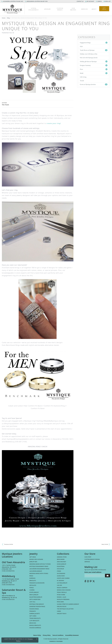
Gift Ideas (104, 9)
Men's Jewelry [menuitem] (34, 595)
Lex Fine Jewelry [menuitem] (62, 583)
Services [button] (84, 9)
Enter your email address (93, 572)
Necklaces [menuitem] (33, 585)
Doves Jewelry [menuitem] (62, 564)
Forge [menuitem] (59, 571)
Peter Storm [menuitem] (61, 595)
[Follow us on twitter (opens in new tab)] (94, 581)
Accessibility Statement (72, 635)
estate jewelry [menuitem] (34, 592)
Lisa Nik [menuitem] (59, 585)
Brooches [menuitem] (33, 623)
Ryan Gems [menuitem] (60, 602)
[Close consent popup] (37, 639)
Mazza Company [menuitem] (62, 588)
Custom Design (60, 9)
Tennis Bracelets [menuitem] (35, 618)
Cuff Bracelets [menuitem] (34, 621)
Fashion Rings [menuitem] (34, 609)
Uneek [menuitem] (59, 611)
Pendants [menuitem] (33, 611)
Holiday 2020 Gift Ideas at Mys (89, 54)
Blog (8, 18)
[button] (80, 1)
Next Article (105, 544)
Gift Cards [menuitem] (33, 616)
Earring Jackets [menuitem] (35, 614)
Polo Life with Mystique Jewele (89, 58)
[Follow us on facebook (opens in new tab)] (85, 581)
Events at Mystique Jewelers (94, 84)
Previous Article (9, 544)
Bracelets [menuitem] (33, 581)
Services (87, 562)
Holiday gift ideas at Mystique (94, 61)
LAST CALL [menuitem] (32, 602)
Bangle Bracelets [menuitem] (35, 625)
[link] (12, 1)
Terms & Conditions (58, 635)
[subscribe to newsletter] (108, 576)
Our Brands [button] (73, 9)
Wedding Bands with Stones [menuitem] (39, 573)
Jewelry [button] (48, 9)
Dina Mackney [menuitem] (61, 562)
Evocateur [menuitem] (60, 569)
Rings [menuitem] (31, 576)
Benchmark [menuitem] (61, 559)
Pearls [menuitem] (32, 588)
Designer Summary (94, 65)
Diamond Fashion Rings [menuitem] (37, 606)
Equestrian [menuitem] (61, 566)
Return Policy (37, 635)
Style (81, 46)
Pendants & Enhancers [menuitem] (37, 583)
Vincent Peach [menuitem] (62, 614)
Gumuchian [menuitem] (61, 576)
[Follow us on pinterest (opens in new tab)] (91, 581)
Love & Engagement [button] (34, 9)
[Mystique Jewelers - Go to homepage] (13, 9)
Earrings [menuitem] (32, 578)
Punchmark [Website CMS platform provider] (59, 641)
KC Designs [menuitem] (60, 581)
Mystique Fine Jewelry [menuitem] (37, 604)
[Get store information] (8, 571)
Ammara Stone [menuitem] (62, 557)
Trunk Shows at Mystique (94, 50)
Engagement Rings (94, 43)
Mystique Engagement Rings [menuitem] (39, 566)
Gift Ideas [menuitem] (33, 557)
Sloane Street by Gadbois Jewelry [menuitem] (68, 604)
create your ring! (54, 123)
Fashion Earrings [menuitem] (35, 628)
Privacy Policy (47, 635)
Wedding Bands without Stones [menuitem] (40, 564)
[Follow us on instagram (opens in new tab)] (88, 581)
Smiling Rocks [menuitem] (62, 606)
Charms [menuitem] (32, 590)
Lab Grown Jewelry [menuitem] (36, 571)
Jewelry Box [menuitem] (33, 562)
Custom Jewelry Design (92, 559)
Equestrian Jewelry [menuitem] (36, 597)
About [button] (94, 9)
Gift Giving (83, 77)
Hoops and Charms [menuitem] (63, 578)
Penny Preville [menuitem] (62, 592)
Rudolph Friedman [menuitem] (63, 599)
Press (94, 69)
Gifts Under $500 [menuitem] (35, 599)
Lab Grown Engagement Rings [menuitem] (39, 569)
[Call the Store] (7, 569)
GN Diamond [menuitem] (61, 573)
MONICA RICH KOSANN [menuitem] (36, 559)
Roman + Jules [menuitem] (62, 597)
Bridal (94, 73)
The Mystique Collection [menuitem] (65, 609)
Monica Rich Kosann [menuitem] (64, 590)
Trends (82, 81)
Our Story (88, 557)
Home (4, 18)
